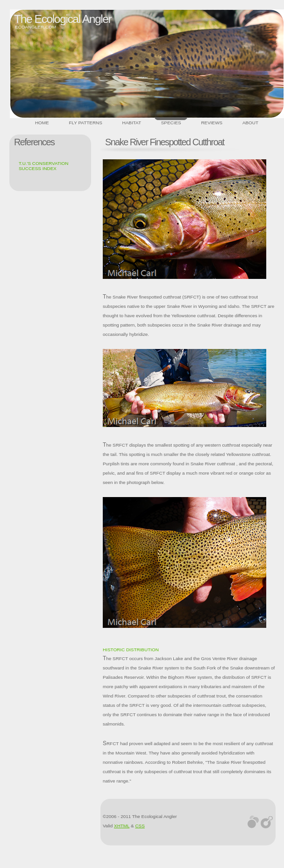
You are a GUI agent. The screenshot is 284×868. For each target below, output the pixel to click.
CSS (140, 826)
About (250, 123)
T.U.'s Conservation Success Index (43, 166)
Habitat (132, 123)
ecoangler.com (35, 27)
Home (42, 123)
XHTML (122, 826)
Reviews (212, 123)
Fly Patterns (85, 123)
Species (171, 123)
